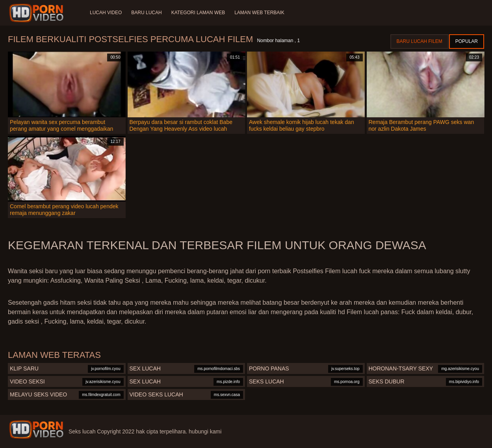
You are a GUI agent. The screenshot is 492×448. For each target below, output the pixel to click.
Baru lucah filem (420, 41)
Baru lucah (146, 13)
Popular (467, 41)
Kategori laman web (198, 13)
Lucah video (106, 13)
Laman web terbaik (259, 13)
